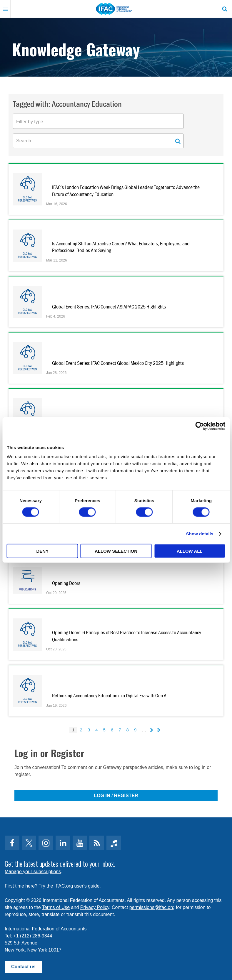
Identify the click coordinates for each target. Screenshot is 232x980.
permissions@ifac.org (152, 907)
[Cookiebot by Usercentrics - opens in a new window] (200, 426)
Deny (42, 551)
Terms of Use (56, 907)
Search (225, 9)
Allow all (190, 551)
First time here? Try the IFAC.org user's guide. (53, 886)
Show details (200, 533)
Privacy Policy (95, 907)
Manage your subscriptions (33, 872)
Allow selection (116, 551)
